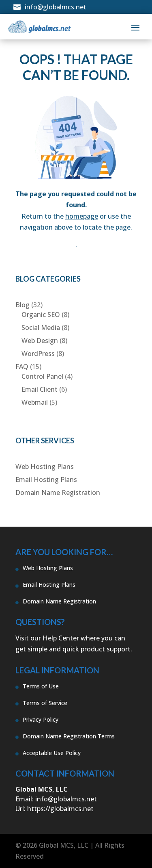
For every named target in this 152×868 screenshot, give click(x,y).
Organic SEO (41, 315)
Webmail (35, 402)
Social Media (41, 328)
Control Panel (42, 376)
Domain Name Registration (58, 493)
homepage (82, 216)
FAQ (22, 367)
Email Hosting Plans (46, 480)
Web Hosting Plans (45, 467)
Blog (22, 305)
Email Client (40, 389)
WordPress (38, 354)
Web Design (40, 341)
